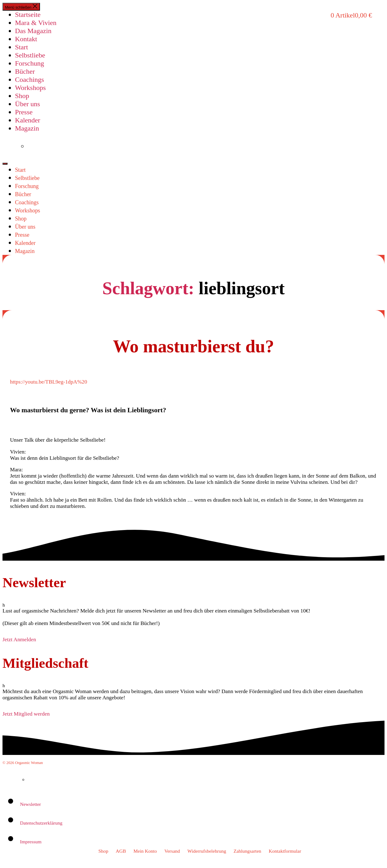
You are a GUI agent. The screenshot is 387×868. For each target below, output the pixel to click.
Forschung (30, 63)
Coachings (30, 79)
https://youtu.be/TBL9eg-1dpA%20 (49, 382)
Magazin (27, 128)
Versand (172, 851)
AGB (121, 851)
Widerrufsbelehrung (207, 851)
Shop (22, 96)
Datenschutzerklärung (41, 823)
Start (22, 47)
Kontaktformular (285, 851)
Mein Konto (145, 851)
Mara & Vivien (36, 23)
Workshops (30, 88)
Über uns (27, 104)
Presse (24, 112)
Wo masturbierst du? (193, 346)
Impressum (31, 842)
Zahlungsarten (248, 851)
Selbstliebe (30, 55)
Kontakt (26, 39)
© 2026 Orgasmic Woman (23, 763)
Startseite (28, 15)
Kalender (28, 120)
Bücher (25, 71)
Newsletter (30, 804)
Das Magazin (33, 31)
